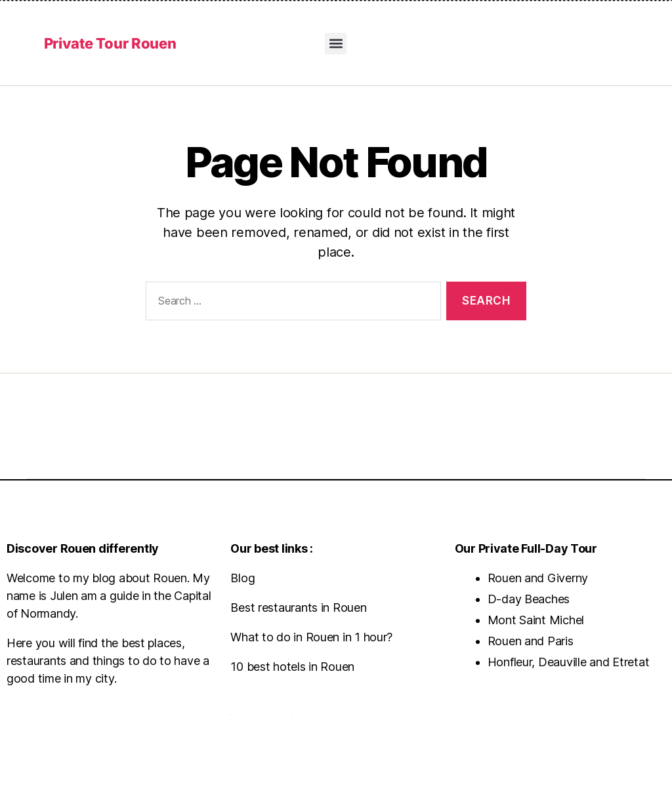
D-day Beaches (529, 599)
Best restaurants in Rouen (298, 608)
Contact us (261, 709)
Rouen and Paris (531, 641)
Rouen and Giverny (538, 578)
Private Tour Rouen (110, 43)
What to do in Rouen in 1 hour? (311, 637)
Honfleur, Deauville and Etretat (569, 662)
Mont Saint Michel (536, 620)
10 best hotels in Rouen (292, 667)
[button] (336, 44)
